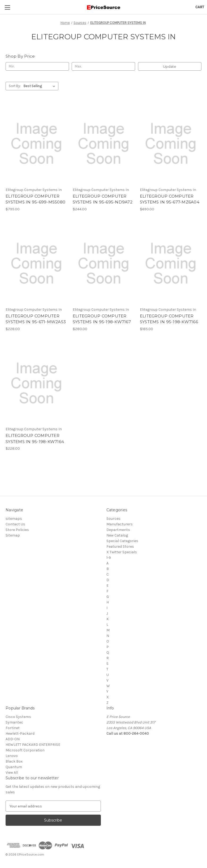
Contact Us (15, 524)
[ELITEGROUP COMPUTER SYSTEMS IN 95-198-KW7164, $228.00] (36, 383)
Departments (118, 530)
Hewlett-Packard (20, 733)
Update (170, 66)
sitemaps (14, 519)
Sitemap (13, 535)
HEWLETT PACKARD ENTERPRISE (33, 745)
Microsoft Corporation (25, 750)
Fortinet (13, 728)
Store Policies (17, 530)
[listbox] (40, 86)
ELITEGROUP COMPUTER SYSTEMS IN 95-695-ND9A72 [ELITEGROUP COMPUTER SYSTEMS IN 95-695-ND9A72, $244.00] (103, 199)
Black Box (14, 761)
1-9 (109, 558)
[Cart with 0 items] (200, 7)
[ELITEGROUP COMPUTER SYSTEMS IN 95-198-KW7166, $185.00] (171, 263)
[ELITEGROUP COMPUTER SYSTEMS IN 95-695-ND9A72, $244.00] (103, 144)
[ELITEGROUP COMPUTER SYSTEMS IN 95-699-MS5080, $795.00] (36, 144)
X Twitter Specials (122, 552)
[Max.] (103, 66)
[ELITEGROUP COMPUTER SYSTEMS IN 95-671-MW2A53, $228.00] (36, 263)
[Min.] (37, 66)
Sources (113, 519)
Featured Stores (120, 546)
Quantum (14, 767)
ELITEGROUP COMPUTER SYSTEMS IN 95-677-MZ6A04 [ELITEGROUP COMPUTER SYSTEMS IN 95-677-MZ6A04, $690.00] (170, 199)
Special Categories (122, 541)
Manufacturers (120, 524)
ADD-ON (13, 739)
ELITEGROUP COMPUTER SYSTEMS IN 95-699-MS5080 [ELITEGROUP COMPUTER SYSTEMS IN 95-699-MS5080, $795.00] (35, 199)
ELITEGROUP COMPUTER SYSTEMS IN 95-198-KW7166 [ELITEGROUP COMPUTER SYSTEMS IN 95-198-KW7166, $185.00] (169, 319)
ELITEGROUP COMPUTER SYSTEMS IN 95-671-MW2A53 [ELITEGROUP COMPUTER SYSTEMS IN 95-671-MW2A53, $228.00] (36, 319)
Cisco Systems (18, 717)
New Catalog (117, 535)
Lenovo (12, 756)
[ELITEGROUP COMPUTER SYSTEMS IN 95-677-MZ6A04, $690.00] (171, 144)
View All (12, 773)
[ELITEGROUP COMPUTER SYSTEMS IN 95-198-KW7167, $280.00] (103, 263)
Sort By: (15, 86)
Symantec (14, 722)
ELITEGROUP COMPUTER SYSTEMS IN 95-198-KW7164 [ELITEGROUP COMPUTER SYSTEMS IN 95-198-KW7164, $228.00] (35, 439)
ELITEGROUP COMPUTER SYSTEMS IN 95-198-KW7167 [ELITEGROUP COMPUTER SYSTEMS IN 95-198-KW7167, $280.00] (102, 319)
